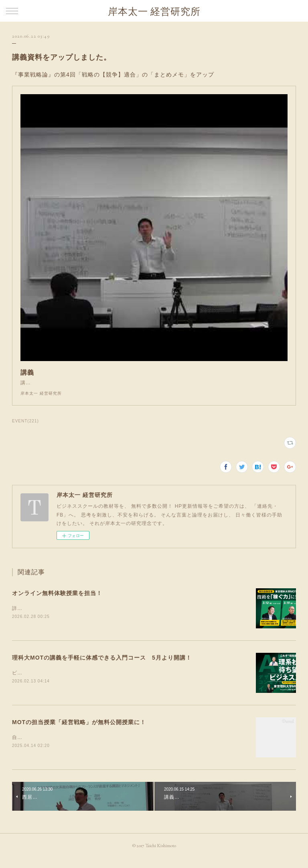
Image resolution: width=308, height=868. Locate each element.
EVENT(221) (25, 429)
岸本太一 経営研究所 (154, 11)
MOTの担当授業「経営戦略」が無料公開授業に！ (79, 731)
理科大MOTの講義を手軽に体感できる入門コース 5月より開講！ (102, 666)
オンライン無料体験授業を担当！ (57, 601)
